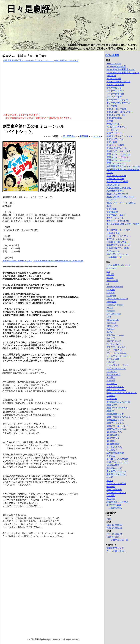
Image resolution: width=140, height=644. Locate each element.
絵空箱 (110, 121)
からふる (111, 362)
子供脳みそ (112, 450)
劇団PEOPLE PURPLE (117, 408)
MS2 (109, 317)
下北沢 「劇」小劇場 (116, 109)
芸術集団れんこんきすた (118, 402)
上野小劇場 (112, 142)
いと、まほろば (114, 350)
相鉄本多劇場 (113, 185)
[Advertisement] (52, 88)
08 (118, 525)
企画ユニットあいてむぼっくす (122, 393)
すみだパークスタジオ (117, 100)
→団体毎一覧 (115, 508)
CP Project (111, 296)
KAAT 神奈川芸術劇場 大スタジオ (123, 73)
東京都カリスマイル (116, 474)
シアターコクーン (115, 91)
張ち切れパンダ (114, 468)
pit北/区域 (111, 76)
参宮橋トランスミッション (119, 136)
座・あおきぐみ (114, 447)
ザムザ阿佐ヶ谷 (114, 88)
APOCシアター (114, 63)
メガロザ (111, 380)
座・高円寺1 (69, 136)
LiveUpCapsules (114, 314)
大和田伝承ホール (115, 191)
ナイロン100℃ (113, 374)
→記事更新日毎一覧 (118, 540)
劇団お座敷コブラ (115, 414)
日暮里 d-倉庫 (113, 233)
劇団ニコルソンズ (115, 420)
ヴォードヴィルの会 (116, 353)
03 (116, 528)
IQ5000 (110, 308)
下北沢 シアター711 (116, 115)
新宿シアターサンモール (118, 154)
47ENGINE (112, 268)
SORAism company (115, 335)
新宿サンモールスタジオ (118, 151)
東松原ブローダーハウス (118, 230)
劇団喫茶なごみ (114, 432)
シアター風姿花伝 (115, 94)
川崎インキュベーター (117, 462)
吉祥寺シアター (114, 124)
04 (113, 528)
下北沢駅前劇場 (114, 118)
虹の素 (110, 477)
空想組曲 (111, 396)
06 (108, 528)
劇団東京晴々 (113, 435)
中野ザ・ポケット (115, 218)
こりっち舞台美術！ (116, 551)
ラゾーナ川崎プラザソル (118, 103)
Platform (110, 329)
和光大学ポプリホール (117, 254)
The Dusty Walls (114, 344)
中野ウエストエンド (116, 215)
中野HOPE (111, 209)
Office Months (113, 320)
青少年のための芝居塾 (117, 459)
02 (108, 519)
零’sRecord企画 (114, 505)
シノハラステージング (117, 365)
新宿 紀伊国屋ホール (116, 148)
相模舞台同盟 (113, 465)
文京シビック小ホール (117, 239)
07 (121, 525)
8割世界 (110, 274)
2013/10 (97, 136)
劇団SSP (110, 411)
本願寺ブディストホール (118, 245)
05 (110, 528)
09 (116, 525)
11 (110, 525)
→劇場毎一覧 (115, 257)
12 (108, 525)
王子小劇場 (112, 106)
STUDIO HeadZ (114, 341)
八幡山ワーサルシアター (118, 236)
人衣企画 (111, 456)
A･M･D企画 (112, 280)
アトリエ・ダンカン (116, 347)
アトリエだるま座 (115, 85)
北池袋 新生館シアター (118, 242)
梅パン (110, 481)
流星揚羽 (111, 499)
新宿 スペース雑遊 (115, 145)
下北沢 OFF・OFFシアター (119, 112)
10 (113, 525)
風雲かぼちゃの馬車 (116, 483)
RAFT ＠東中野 (114, 79)
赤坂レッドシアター (116, 175)
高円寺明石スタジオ (116, 127)
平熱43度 (111, 486)
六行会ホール (113, 251)
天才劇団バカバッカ (116, 471)
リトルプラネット (115, 387)
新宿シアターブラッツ (117, 157)
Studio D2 (111, 338)
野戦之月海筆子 (114, 489)
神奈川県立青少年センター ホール (123, 166)
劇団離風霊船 (113, 444)
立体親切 (111, 495)
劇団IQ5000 (112, 405)
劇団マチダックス (115, 423)
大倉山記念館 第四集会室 (119, 188)
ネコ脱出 (111, 377)
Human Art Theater (115, 305)
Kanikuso (111, 311)
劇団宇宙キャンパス (116, 429)
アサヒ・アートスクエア (118, 82)
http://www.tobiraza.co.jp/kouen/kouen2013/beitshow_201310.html (43, 261)
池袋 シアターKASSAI (117, 194)
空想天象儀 (112, 399)
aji (108, 283)
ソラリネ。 (112, 371)
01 (110, 519)
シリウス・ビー (114, 97)
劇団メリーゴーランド (117, 426)
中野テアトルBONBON (118, 221)
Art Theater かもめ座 (116, 66)
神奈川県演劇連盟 (115, 453)
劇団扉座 (84, 136)
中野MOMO (112, 212)
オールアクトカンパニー (118, 356)
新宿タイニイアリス (116, 163)
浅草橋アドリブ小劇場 (117, 181)
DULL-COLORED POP (117, 299)
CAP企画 (111, 290)
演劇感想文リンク (115, 548)
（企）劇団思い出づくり (118, 265)
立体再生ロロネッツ (116, 492)
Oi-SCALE (111, 323)
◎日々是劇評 (112, 55)
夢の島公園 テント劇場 (118, 248)
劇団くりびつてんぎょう (118, 417)
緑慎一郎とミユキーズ (117, 502)
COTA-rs (110, 293)
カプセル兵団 (113, 359)
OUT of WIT (112, 326)
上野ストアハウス (115, 139)
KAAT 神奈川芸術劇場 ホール (121, 69)
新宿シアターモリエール (118, 160)
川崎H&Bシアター (115, 178)
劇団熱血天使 (113, 438)
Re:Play (110, 332)
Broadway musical (115, 287)
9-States (110, 277)
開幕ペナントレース (116, 390)
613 (108, 271)
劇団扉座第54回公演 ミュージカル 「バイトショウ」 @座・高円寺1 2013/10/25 (41, 60)
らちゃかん (112, 384)
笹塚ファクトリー (115, 133)
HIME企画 (111, 302)
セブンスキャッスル (116, 368)
